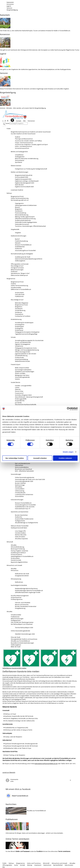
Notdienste (18, 312)
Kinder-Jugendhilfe (21, 399)
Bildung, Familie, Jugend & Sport (25, 217)
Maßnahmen (19, 582)
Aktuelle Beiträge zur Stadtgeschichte (26, 523)
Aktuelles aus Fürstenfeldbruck (20, 641)
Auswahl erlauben (40, 458)
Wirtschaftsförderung (22, 215)
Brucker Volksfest (20, 483)
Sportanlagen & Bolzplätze (23, 370)
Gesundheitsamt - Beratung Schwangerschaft (29, 397)
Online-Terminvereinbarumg (20, 198)
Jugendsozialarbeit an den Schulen (26, 354)
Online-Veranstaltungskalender (25, 477)
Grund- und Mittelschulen (23, 342)
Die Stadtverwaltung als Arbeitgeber (22, 254)
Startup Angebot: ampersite (19, 551)
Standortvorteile (16, 560)
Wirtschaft (10, 542)
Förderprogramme (17, 599)
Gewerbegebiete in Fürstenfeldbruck (22, 556)
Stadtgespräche (16, 620)
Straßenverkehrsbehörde (23, 220)
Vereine (17, 379)
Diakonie (18, 389)
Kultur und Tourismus (34, 863)
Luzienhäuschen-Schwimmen (24, 494)
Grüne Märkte (19, 496)
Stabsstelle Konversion (22, 224)
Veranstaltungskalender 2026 (24, 481)
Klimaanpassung (16, 579)
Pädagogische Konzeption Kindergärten (27, 332)
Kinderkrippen (19, 326)
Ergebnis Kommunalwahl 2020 (24, 187)
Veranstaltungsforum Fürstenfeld (25, 250)
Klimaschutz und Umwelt (14, 565)
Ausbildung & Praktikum (18, 553)
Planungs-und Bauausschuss (24, 139)
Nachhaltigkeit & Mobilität (19, 585)
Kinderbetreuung (16, 319)
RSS (24, 121)
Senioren (9, 8)
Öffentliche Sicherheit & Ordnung (25, 219)
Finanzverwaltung (21, 213)
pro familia (18, 403)
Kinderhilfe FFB (20, 401)
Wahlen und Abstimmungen (20, 172)
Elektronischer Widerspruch (19, 275)
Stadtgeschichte (20, 521)
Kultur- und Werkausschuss (23, 146)
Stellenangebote (20, 261)
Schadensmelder (16, 287)
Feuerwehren (19, 314)
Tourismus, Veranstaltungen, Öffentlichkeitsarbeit (30, 226)
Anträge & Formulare (17, 268)
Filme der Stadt (16, 637)
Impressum (38, 865)
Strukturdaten (19, 293)
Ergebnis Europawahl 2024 (23, 179)
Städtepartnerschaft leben (19, 528)
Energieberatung (20, 608)
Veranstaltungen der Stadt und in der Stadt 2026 (30, 479)
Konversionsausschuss (22, 148)
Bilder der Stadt (16, 647)
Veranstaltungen (16, 474)
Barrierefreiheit (58, 865)
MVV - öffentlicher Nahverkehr (24, 471)
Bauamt (17, 207)
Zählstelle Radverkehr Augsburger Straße (28, 592)
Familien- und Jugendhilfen (23, 386)
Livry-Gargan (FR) (20, 531)
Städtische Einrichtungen (19, 236)
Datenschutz (47, 865)
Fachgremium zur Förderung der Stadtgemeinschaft (31, 169)
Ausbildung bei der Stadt (23, 257)
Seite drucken (69, 865)
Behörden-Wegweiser (22, 303)
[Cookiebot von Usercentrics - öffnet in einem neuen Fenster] (68, 409)
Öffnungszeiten (7, 865)
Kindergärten (19, 328)
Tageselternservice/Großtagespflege (26, 334)
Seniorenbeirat (20, 160)
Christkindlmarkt (20, 493)
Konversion (10, 4)
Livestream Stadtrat (17, 190)
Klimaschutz (15, 570)
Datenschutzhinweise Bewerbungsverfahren (29, 259)
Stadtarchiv (19, 248)
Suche (7, 123)
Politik (9, 129)
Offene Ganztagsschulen (23, 352)
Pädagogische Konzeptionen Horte (26, 348)
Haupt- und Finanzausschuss (24, 143)
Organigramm (19, 203)
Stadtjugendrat (20, 157)
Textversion (31, 121)
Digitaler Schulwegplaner (23, 344)
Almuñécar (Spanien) (21, 539)
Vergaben (18, 233)
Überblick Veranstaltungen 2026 (25, 634)
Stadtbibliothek (20, 247)
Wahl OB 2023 (19, 185)
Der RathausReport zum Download (22, 624)
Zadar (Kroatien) (20, 537)
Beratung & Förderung (18, 549)
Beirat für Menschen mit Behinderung (27, 159)
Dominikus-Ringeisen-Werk (23, 395)
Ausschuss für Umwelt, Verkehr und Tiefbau (28, 141)
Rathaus (9, 193)
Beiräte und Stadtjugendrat (19, 152)
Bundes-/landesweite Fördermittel (26, 606)
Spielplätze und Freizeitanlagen (25, 372)
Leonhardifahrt (20, 489)
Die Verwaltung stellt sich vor (20, 200)
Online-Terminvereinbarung (19, 286)
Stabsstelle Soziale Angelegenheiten (26, 222)
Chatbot (13, 284)
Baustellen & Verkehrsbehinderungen (22, 643)
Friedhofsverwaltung (21, 241)
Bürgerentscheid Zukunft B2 (24, 175)
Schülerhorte (19, 346)
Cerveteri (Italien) (20, 533)
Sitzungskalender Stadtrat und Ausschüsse (24, 639)
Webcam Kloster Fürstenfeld (20, 526)
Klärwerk (18, 243)
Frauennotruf (19, 393)
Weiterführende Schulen (22, 361)
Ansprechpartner (16, 597)
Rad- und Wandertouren (23, 463)
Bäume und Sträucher (22, 605)
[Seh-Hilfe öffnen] (13, 121)
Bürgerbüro (19, 209)
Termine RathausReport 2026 (24, 628)
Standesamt (19, 211)
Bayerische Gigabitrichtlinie (19, 562)
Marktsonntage (20, 485)
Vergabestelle (15, 229)
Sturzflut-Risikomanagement (20, 596)
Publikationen (19, 296)
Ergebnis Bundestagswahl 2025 (25, 183)
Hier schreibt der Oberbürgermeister (22, 622)
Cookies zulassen (65, 458)
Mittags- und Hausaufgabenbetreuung (27, 350)
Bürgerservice (11, 279)
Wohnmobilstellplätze (22, 467)
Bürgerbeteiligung (12, 10)
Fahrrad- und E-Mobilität (23, 603)
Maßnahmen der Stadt (22, 574)
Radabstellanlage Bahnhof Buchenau (26, 589)
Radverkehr (10, 2)
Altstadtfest (19, 487)
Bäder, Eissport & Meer (22, 368)
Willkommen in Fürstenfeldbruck (21, 289)
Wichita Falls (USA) (21, 535)
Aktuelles (14, 545)
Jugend (9, 6)
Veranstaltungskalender (22, 377)
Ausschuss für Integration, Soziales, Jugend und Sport (31, 144)
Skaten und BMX (20, 373)
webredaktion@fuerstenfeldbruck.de (46, 764)
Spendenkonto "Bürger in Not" (20, 273)
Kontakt (19, 121)
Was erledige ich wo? (17, 266)
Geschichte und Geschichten (20, 512)
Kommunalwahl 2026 (22, 177)
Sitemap (30, 865)
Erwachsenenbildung (21, 359)
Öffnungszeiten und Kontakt (20, 264)
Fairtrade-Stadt (20, 294)
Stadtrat (18, 137)
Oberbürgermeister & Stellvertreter (26, 205)
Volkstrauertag (20, 491)
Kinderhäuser (19, 330)
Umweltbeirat (19, 155)
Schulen (13, 337)
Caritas (17, 387)
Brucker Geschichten (21, 515)
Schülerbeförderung (21, 356)
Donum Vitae (19, 391)
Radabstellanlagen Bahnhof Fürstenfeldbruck (29, 590)
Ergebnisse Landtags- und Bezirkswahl (27, 181)
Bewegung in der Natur (22, 375)
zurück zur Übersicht (9, 772)
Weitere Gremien (16, 166)
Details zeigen (68, 452)
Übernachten (19, 465)
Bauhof (17, 239)
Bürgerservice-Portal (17, 196)
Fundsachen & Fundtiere (23, 316)
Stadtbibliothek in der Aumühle (25, 507)
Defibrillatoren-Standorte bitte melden (14, 668)
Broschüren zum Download (23, 469)
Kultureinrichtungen (17, 500)
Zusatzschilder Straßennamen (24, 519)
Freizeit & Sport (16, 364)
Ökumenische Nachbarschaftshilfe (26, 405)
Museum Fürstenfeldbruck (23, 245)
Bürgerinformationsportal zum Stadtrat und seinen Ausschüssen (31, 132)
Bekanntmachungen (17, 270)
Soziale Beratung (20, 310)
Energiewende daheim (22, 576)
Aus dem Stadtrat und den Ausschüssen (23, 134)
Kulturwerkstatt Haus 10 (23, 509)
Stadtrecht (14, 271)
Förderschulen (19, 357)
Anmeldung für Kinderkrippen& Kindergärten (24, 323)
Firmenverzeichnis (16, 555)
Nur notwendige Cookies (15, 458)
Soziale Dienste (15, 382)
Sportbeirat (19, 162)
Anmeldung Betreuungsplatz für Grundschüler (29, 340)
